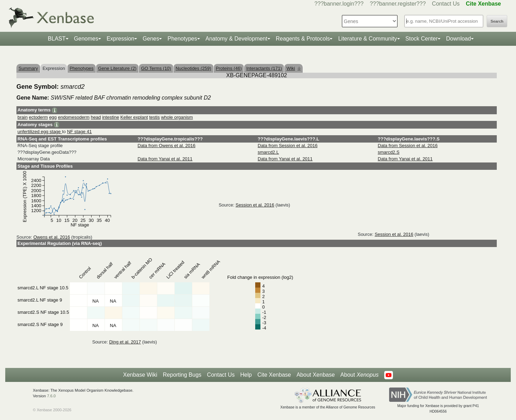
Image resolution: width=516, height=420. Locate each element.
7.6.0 (51, 396)
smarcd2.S (389, 152)
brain (23, 117)
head (96, 117)
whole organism (177, 117)
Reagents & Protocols (303, 39)
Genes (151, 39)
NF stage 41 (80, 132)
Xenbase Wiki (140, 375)
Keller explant (134, 117)
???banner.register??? (398, 4)
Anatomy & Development (236, 39)
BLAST (57, 39)
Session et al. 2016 (255, 205)
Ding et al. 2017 (125, 342)
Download (458, 39)
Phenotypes (182, 39)
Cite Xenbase (274, 375)
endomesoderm (74, 117)
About (360, 375)
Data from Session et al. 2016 (288, 146)
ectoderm (38, 117)
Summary (28, 68)
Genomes (86, 39)
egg (53, 117)
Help (246, 375)
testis (155, 117)
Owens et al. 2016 (52, 237)
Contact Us (446, 4)
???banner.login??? (339, 4)
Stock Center (422, 39)
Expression (120, 39)
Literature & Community (367, 39)
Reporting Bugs (182, 375)
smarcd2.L (268, 152)
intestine (110, 117)
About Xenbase (316, 375)
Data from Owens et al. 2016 (167, 146)
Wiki (293, 68)
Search (497, 21)
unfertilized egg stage (40, 132)
